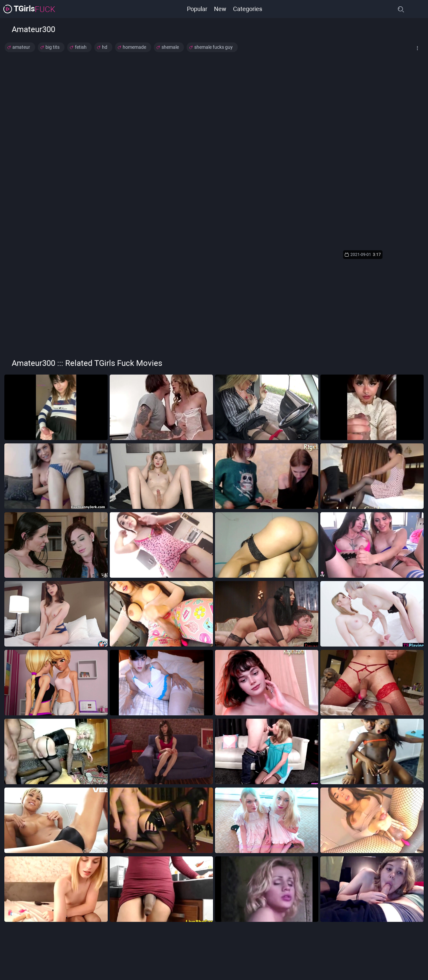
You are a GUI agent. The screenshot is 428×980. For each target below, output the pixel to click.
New (220, 9)
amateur (21, 47)
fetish (81, 47)
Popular (197, 9)
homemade (134, 47)
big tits (52, 47)
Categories (248, 9)
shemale (170, 47)
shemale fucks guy (213, 47)
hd (105, 47)
